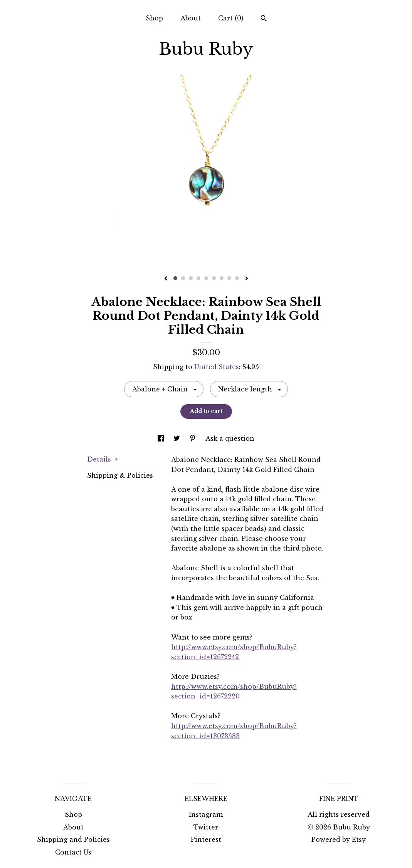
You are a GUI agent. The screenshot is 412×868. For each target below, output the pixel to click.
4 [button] (198, 278)
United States (217, 367)
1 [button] (175, 278)
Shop (154, 18)
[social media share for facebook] (162, 438)
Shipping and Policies (73, 839)
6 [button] (214, 278)
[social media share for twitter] (178, 438)
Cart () (231, 18)
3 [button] (191, 278)
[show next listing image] (247, 279)
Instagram (206, 814)
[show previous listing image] (166, 279)
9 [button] (237, 278)
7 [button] (222, 278)
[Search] (264, 19)
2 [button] (183, 278)
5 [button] (206, 278)
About (191, 18)
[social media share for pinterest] (194, 438)
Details (103, 459)
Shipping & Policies (120, 475)
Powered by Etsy (339, 839)
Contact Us (73, 852)
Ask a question (230, 438)
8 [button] (229, 278)
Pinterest (206, 839)
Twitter (206, 827)
